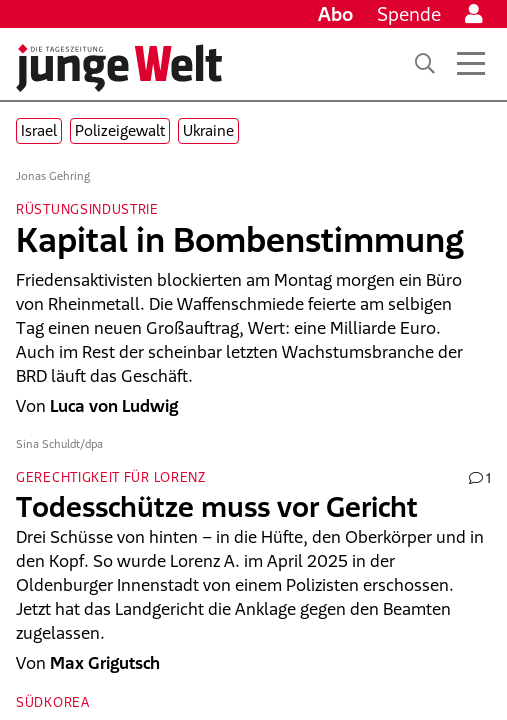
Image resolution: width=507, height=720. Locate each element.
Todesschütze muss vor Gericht (217, 506)
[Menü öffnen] (471, 64)
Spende (409, 14)
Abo (335, 14)
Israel (39, 130)
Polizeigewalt (120, 130)
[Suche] (425, 64)
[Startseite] (119, 68)
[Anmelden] (474, 14)
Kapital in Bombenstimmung (240, 239)
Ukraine (208, 130)
